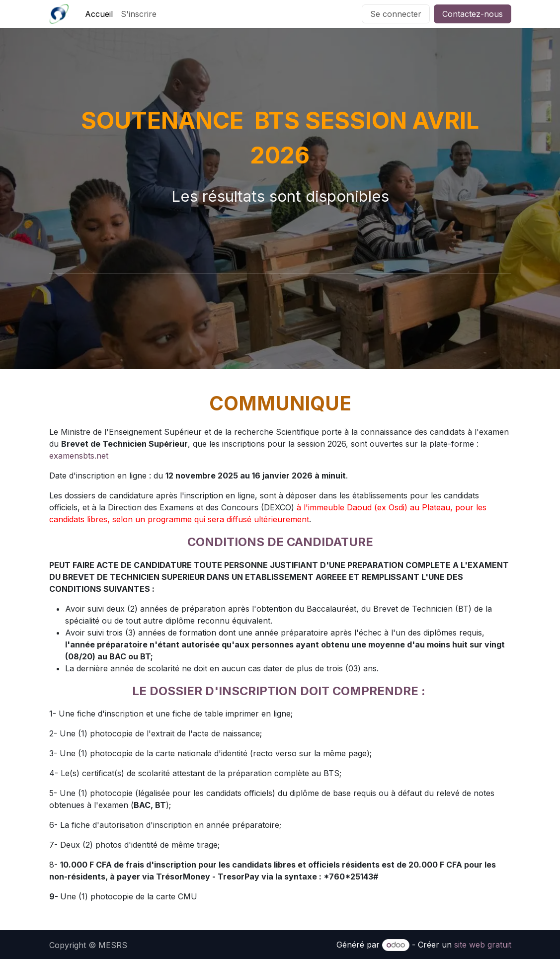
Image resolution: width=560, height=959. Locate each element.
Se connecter (396, 14)
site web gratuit (483, 945)
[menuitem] (99, 14)
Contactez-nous (473, 14)
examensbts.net (79, 456)
